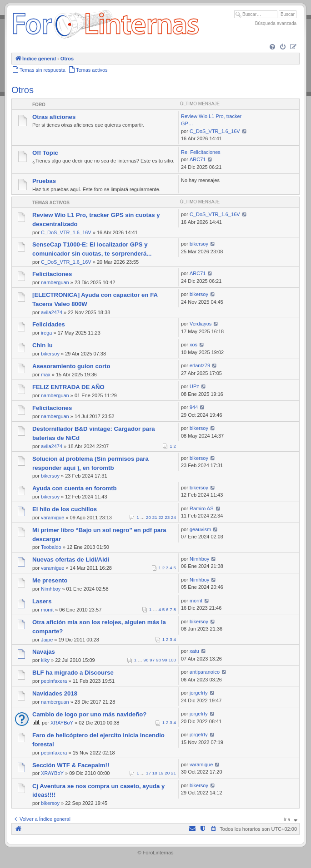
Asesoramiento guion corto (71, 366)
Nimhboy (199, 559)
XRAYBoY (62, 723)
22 (161, 517)
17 (148, 773)
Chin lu (43, 345)
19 (161, 773)
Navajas (44, 652)
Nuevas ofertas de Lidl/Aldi (71, 560)
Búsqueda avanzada (276, 23)
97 (152, 660)
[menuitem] (272, 47)
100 (172, 660)
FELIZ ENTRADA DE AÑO (68, 387)
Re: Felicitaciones (201, 152)
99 (165, 660)
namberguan (55, 282)
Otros (23, 90)
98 (158, 660)
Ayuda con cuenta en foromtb (75, 488)
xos (193, 345)
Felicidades (49, 324)
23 (167, 517)
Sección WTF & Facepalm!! (71, 765)
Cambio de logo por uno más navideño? (89, 714)
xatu (194, 651)
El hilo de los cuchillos (65, 509)
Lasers (42, 601)
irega (46, 333)
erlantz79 (200, 365)
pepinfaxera (54, 681)
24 (173, 517)
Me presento (50, 580)
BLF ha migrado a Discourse (73, 673)
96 (146, 660)
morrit (47, 610)
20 (148, 517)
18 (155, 773)
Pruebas (44, 181)
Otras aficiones (54, 117)
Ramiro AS (202, 508)
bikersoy (199, 244)
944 (194, 407)
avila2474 (52, 312)
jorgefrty (199, 693)
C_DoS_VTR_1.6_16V (215, 131)
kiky (45, 660)
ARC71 (198, 159)
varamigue (53, 518)
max (46, 375)
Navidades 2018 (55, 693)
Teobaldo (51, 547)
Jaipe (47, 640)
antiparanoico (205, 672)
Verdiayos (201, 324)
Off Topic (45, 153)
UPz (194, 386)
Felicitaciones (52, 274)
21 (155, 517)
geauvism (200, 529)
